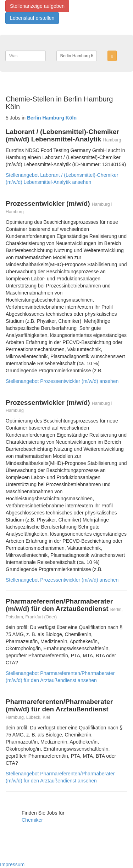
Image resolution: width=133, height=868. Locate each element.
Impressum (12, 864)
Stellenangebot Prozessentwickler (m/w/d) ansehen (62, 381)
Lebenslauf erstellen (32, 18)
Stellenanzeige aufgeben (37, 6)
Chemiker (32, 820)
